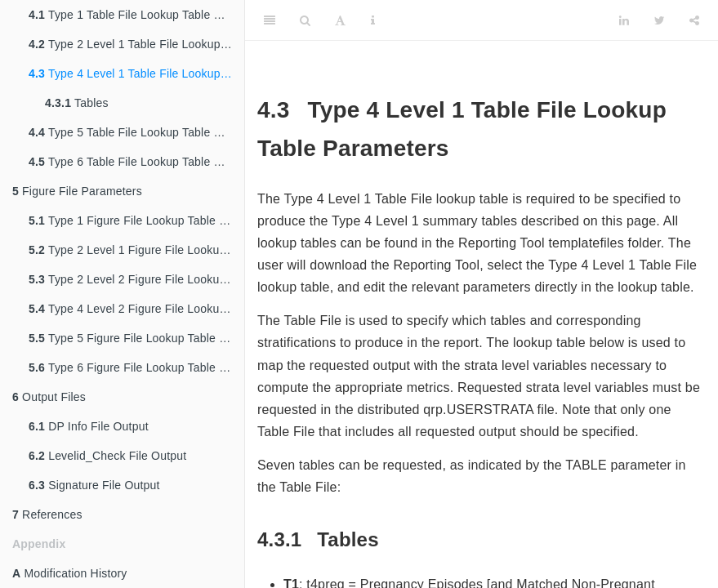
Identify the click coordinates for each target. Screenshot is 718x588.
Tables (77, 103)
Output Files (49, 397)
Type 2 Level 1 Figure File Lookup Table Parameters (136, 250)
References (47, 514)
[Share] (694, 20)
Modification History (70, 573)
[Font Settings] (340, 20)
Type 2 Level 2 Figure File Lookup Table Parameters (136, 279)
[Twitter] (660, 20)
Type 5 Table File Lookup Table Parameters (136, 132)
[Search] (305, 20)
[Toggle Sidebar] (270, 20)
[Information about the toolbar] (373, 20)
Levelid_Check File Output (107, 456)
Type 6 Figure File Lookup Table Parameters (136, 367)
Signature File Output (94, 485)
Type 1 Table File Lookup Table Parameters (136, 15)
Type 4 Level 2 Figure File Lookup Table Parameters (136, 309)
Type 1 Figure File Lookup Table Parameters (136, 220)
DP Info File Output (89, 426)
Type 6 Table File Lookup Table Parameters (136, 162)
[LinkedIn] (624, 20)
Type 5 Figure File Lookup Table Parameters (136, 338)
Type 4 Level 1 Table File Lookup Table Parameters (136, 73)
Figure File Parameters (77, 191)
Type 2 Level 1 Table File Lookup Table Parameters (136, 44)
